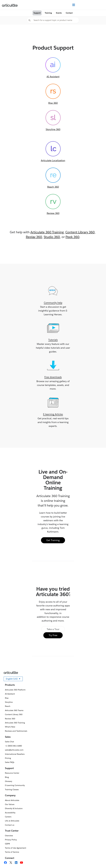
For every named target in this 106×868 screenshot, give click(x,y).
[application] (99, 861)
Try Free (53, 635)
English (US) (14, 679)
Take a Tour (53, 629)
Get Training (53, 540)
